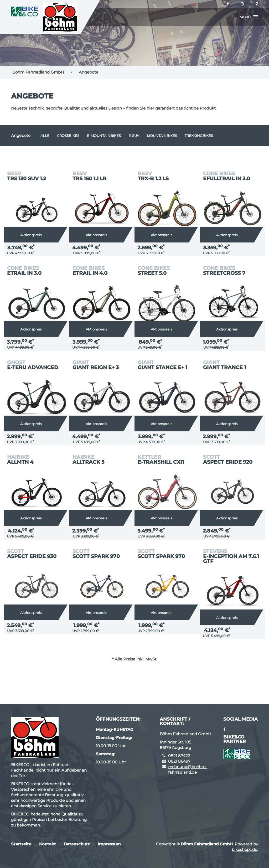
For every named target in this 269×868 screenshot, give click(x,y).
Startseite (21, 844)
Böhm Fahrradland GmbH (38, 72)
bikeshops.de (244, 849)
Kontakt (48, 844)
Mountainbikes (162, 136)
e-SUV (134, 136)
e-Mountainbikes (104, 136)
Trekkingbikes (199, 136)
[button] (249, 17)
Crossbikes (68, 136)
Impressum (109, 844)
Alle (45, 136)
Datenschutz (77, 844)
